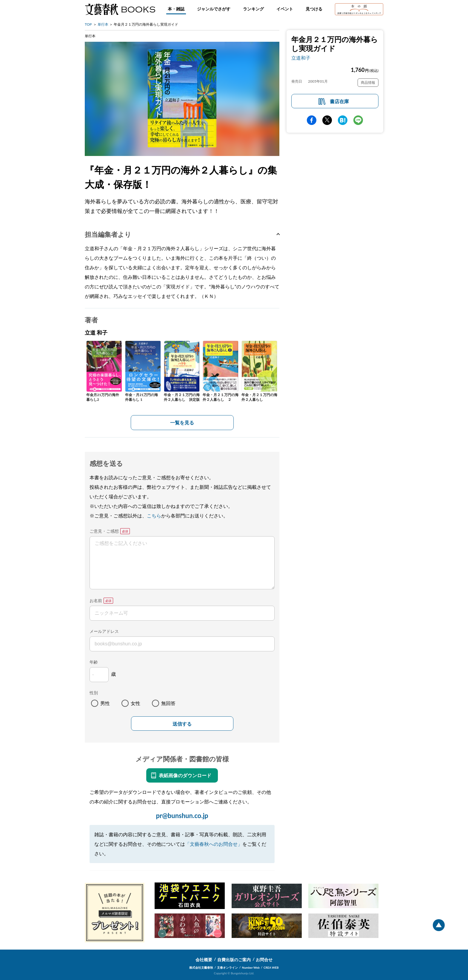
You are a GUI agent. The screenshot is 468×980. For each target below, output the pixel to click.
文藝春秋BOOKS (120, 9)
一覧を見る (182, 422)
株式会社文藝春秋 (201, 967)
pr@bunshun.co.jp (182, 816)
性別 (94, 693)
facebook (312, 120)
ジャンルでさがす (214, 9)
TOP (88, 24)
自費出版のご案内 (234, 960)
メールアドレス (104, 631)
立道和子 (301, 58)
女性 (136, 703)
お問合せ (264, 960)
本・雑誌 (176, 9)
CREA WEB (271, 967)
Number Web (251, 967)
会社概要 (204, 960)
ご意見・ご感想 (104, 531)
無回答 (168, 703)
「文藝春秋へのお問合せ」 (214, 844)
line (358, 120)
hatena (343, 120)
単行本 (103, 24)
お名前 (96, 600)
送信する (182, 724)
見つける (314, 9)
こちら (154, 515)
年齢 (94, 662)
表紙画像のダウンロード (185, 775)
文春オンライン (227, 967)
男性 (105, 703)
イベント (285, 9)
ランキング (253, 9)
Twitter (327, 120)
